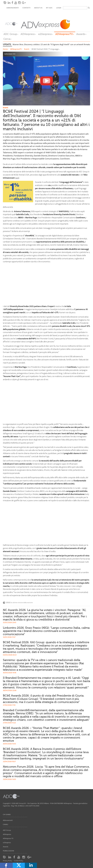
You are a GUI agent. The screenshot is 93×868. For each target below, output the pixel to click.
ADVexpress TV (8, 838)
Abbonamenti (13, 8)
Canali (6, 824)
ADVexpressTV (65, 34)
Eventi (27, 49)
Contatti (26, 8)
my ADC (49, 8)
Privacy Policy (8, 861)
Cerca (7, 39)
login (59, 8)
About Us (38, 8)
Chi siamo (7, 814)
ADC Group (11, 34)
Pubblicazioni (8, 851)
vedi (17, 178)
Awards (81, 34)
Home (5, 49)
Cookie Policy (18, 861)
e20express (46, 34)
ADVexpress (28, 34)
